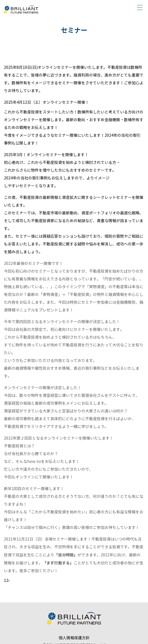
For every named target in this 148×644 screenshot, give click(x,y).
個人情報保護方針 (74, 638)
